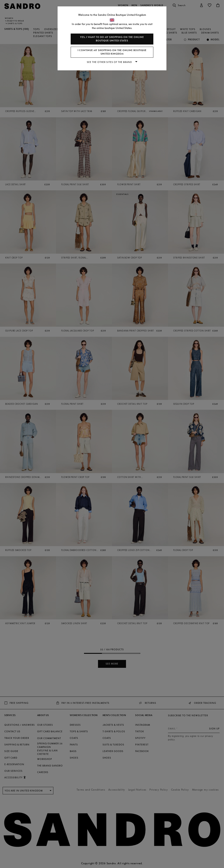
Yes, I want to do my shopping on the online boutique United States (112, 39)
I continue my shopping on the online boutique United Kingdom (112, 52)
